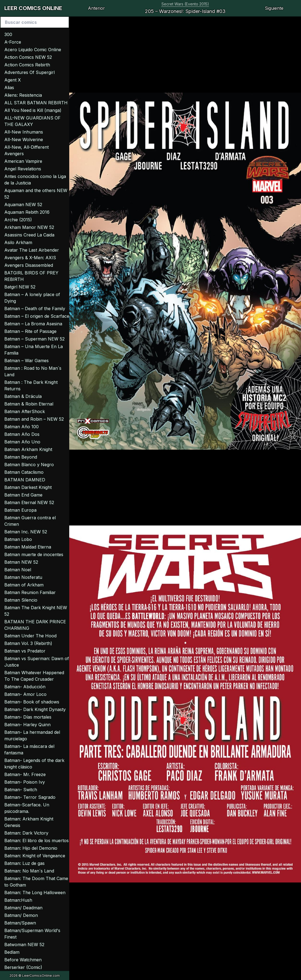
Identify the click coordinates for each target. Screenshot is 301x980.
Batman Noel (18, 570)
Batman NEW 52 (21, 562)
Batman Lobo (18, 539)
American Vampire (23, 161)
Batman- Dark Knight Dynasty (35, 709)
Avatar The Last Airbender (32, 250)
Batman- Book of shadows (32, 702)
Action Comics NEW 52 (28, 57)
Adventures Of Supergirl (29, 72)
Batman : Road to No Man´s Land (33, 371)
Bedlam (12, 952)
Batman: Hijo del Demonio (31, 848)
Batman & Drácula (23, 396)
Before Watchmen (23, 960)
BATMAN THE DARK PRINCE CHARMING (35, 625)
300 (8, 34)
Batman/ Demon (21, 915)
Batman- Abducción (25, 687)
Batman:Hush (18, 900)
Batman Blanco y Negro (29, 465)
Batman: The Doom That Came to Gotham (36, 882)
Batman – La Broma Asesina (33, 324)
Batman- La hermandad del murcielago (32, 735)
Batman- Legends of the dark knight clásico (34, 764)
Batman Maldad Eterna (28, 547)
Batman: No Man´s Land (29, 871)
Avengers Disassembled (29, 265)
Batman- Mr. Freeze (25, 774)
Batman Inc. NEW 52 (26, 532)
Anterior (96, 8)
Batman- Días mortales (28, 717)
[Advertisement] (185, 55)
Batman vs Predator (25, 651)
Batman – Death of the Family (35, 309)
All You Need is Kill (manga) (33, 110)
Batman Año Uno (22, 442)
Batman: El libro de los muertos (37, 841)
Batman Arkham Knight (28, 449)
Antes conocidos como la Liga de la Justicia (35, 180)
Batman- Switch (21, 790)
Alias (9, 87)
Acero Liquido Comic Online (33, 50)
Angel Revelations (23, 169)
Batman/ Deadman (23, 908)
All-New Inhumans (24, 132)
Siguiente (274, 8)
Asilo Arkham (18, 242)
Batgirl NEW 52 (20, 287)
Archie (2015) (18, 220)
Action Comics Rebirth (27, 65)
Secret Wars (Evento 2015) (185, 4)
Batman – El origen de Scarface (37, 316)
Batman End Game (23, 495)
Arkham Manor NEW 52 (29, 227)
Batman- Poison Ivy (25, 782)
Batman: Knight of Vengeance (35, 856)
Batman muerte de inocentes (34, 554)
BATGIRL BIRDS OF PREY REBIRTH (31, 276)
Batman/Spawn (20, 923)
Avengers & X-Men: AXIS (30, 258)
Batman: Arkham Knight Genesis (29, 822)
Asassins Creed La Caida (29, 235)
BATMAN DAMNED (25, 480)
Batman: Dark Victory (26, 833)
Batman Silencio (21, 600)
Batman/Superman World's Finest (32, 934)
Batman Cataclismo (24, 472)
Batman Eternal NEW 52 (29, 502)
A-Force (13, 42)
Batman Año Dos (22, 434)
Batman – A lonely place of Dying (32, 298)
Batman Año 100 (21, 427)
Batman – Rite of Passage (30, 331)
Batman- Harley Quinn (27, 725)
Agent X (13, 80)
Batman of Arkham (24, 585)
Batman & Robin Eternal (29, 404)
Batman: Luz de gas (24, 863)
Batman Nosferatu (23, 577)
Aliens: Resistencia (23, 95)
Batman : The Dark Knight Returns (31, 385)
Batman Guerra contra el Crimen (30, 521)
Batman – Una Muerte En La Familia (34, 350)
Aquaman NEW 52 (23, 205)
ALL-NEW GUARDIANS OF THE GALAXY (32, 121)
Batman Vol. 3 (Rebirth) (28, 643)
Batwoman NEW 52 (24, 945)
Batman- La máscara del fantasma (29, 749)
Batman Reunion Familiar (30, 592)
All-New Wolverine (24, 139)
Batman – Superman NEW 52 (34, 339)
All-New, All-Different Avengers (27, 150)
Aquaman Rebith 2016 (27, 212)
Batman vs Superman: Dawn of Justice (37, 662)
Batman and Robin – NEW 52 (34, 419)
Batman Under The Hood (30, 636)
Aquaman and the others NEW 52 (36, 194)
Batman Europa (20, 510)
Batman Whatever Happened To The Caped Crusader (34, 676)
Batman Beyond (21, 457)
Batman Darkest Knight (28, 487)
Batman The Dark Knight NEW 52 (36, 611)
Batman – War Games (27, 361)
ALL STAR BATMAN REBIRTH (36, 103)
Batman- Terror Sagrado (30, 797)
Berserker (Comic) (23, 967)
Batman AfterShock (25, 411)
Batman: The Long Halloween (35, 893)
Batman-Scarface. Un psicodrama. (27, 808)
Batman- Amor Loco (25, 694)
